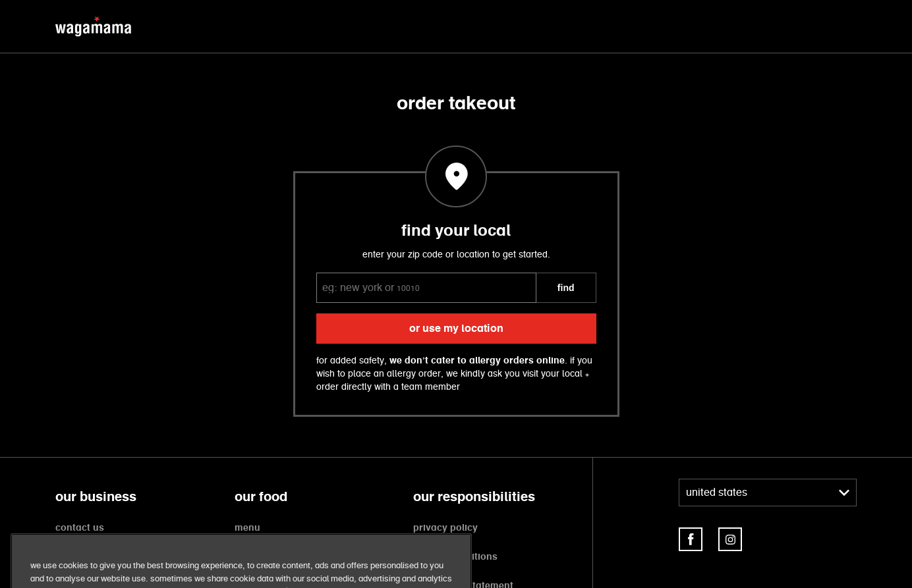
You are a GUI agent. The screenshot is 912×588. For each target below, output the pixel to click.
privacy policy (445, 528)
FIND (566, 288)
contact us (80, 528)
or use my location (456, 329)
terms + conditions (455, 557)
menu (247, 528)
